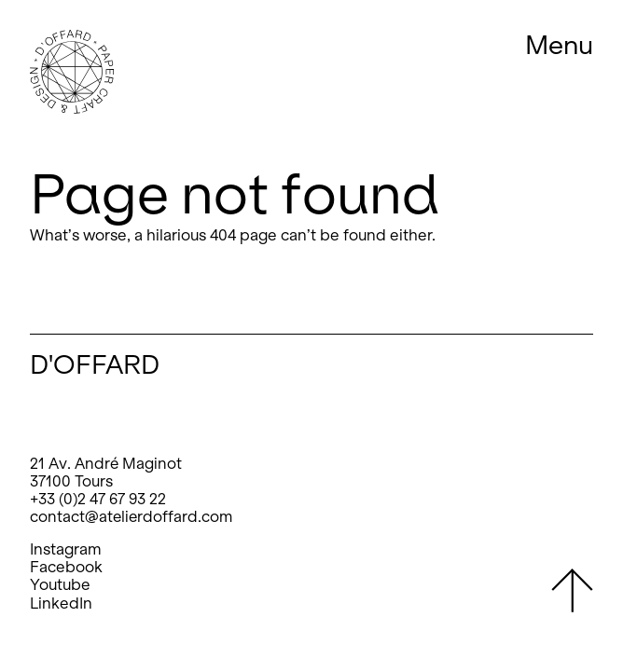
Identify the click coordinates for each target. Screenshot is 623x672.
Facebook (66, 567)
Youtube (60, 585)
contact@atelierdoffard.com (131, 516)
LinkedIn (61, 603)
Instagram (66, 549)
